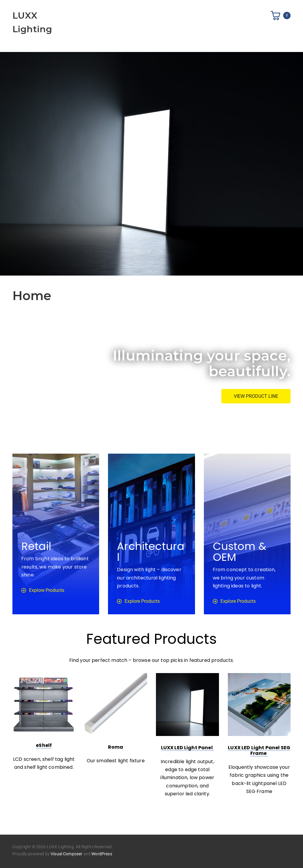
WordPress (102, 854)
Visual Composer (66, 854)
